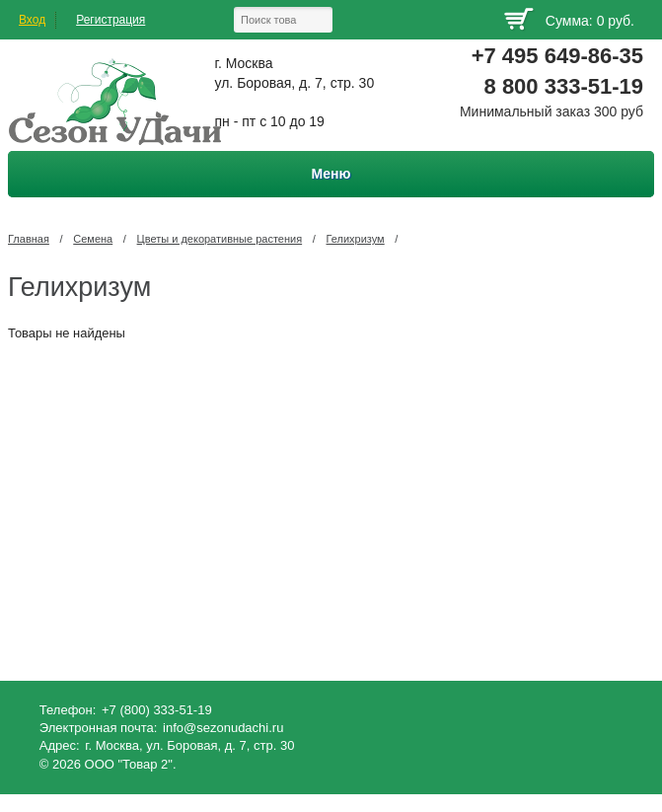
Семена (93, 239)
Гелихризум (356, 239)
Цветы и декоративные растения (220, 239)
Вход (32, 20)
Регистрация (110, 20)
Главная (29, 239)
